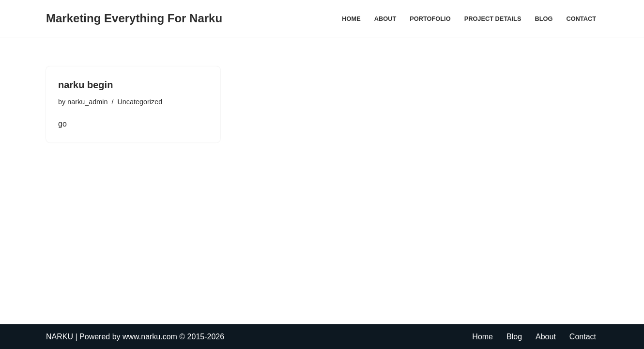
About (385, 19)
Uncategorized (140, 102)
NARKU (60, 337)
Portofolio (430, 19)
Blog (544, 19)
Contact (581, 19)
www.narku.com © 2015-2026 (173, 337)
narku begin (85, 85)
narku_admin (87, 102)
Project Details (493, 19)
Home (351, 19)
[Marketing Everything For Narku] (134, 19)
